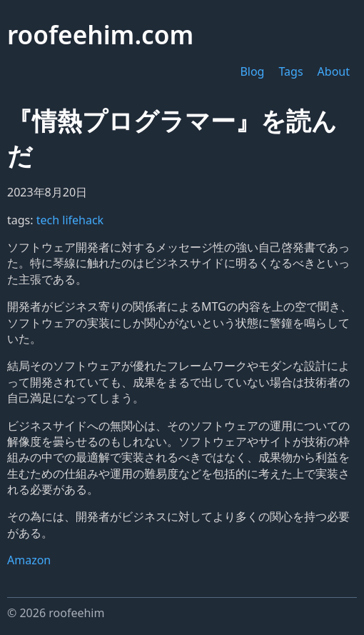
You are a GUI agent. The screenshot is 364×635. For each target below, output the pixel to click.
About (334, 71)
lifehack (83, 220)
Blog (252, 71)
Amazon (29, 560)
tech (50, 220)
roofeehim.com (100, 34)
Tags (290, 71)
